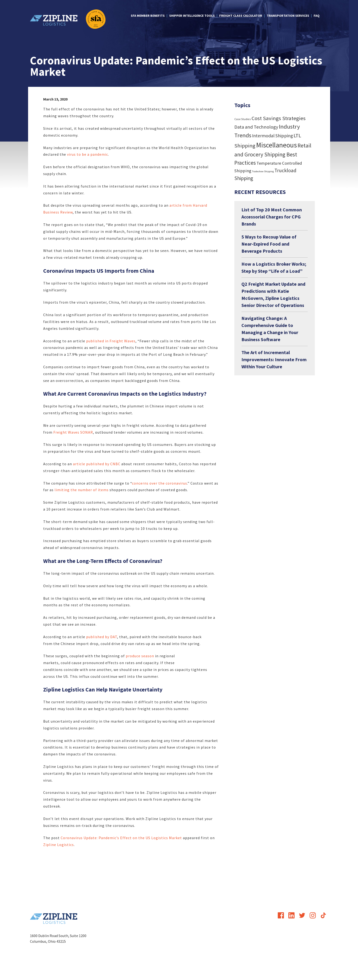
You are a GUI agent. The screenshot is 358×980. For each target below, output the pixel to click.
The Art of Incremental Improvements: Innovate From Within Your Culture (274, 359)
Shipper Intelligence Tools (192, 16)
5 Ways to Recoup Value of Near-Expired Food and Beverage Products (269, 244)
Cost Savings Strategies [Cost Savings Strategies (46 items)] (279, 118)
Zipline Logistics (59, 845)
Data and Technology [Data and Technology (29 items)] (256, 127)
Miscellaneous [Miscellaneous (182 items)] (276, 145)
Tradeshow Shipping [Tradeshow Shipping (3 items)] (263, 171)
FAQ (317, 16)
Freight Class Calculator (241, 16)
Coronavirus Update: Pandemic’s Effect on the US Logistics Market (121, 838)
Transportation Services (288, 16)
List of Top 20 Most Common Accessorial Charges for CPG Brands (272, 217)
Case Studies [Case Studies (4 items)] (243, 119)
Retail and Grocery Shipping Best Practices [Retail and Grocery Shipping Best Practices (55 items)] (273, 154)
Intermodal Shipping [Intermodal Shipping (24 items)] (272, 136)
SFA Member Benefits (148, 16)
